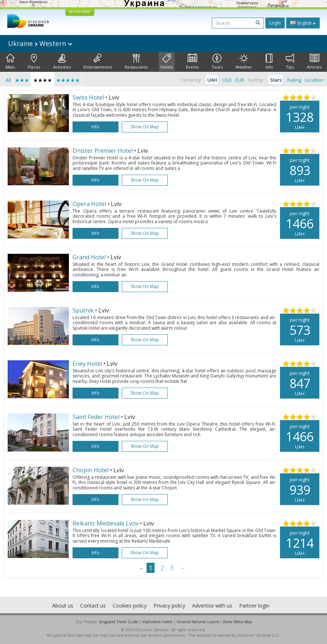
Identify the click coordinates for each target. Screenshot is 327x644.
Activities (62, 62)
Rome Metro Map (238, 622)
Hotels (167, 62)
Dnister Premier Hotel (103, 151)
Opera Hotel (89, 204)
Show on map (145, 127)
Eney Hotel (87, 364)
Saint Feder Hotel (96, 417)
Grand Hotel (89, 257)
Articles (314, 62)
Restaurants (136, 62)
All (8, 80)
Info (269, 62)
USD (227, 80)
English (303, 23)
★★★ (22, 80)
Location (314, 80)
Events (192, 62)
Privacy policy (169, 606)
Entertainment (98, 62)
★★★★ (43, 80)
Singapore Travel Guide (118, 622)
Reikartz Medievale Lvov (106, 523)
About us (63, 606)
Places (34, 62)
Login (275, 23)
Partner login (254, 606)
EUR (240, 80)
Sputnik (83, 310)
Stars (276, 80)
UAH (212, 80)
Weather (244, 62)
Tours (217, 62)
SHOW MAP (80, 11)
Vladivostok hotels (157, 622)
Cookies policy (130, 606)
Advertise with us (212, 606)
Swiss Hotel (88, 97)
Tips (290, 62)
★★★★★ (68, 80)
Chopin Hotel (91, 470)
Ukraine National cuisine (198, 622)
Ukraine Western (40, 43)
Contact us (93, 606)
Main (10, 62)
